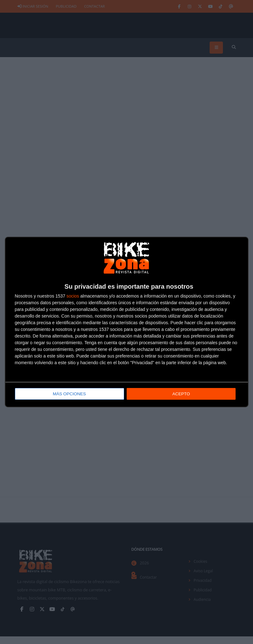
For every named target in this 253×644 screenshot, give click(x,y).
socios (73, 296)
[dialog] (127, 322)
